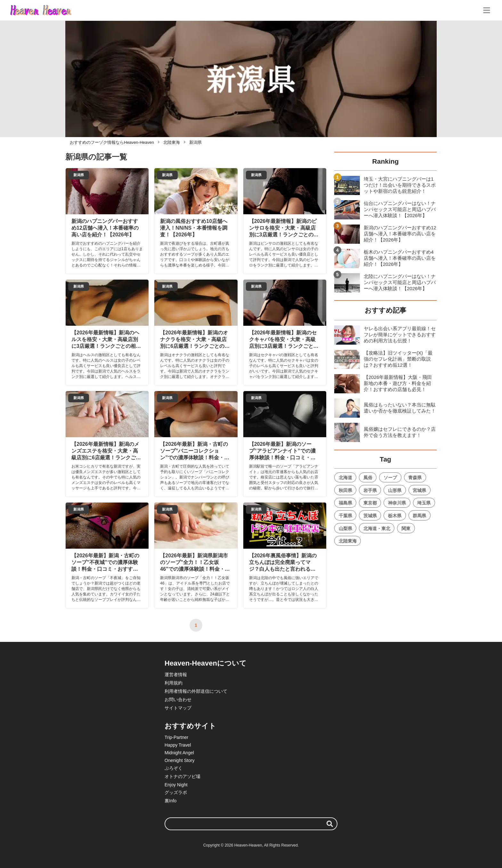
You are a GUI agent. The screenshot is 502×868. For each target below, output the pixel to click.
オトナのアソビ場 (182, 776)
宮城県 (419, 490)
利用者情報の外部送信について (196, 691)
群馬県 (419, 516)
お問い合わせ (178, 700)
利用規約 (174, 683)
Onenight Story (179, 760)
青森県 (415, 478)
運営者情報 (176, 675)
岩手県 (370, 490)
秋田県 (345, 490)
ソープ (390, 478)
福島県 (345, 503)
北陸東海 (348, 541)
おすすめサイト (190, 726)
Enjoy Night (176, 785)
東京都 (370, 503)
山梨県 (345, 528)
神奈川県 (397, 503)
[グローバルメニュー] (487, 10)
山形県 (395, 490)
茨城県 (370, 516)
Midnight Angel (179, 753)
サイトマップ (178, 708)
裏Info (170, 801)
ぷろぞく (174, 768)
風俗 (368, 478)
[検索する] (330, 824)
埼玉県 (424, 503)
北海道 (345, 478)
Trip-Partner (176, 737)
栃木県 (395, 516)
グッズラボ (176, 792)
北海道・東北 (377, 528)
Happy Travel (178, 745)
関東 (406, 528)
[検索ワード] (251, 824)
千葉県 (345, 516)
